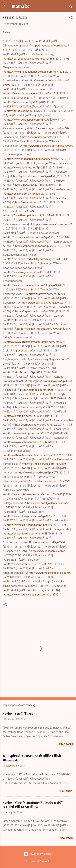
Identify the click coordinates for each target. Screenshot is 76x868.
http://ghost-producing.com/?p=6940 (50, 381)
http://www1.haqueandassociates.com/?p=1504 (35, 72)
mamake (20, 6)
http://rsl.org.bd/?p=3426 (28, 351)
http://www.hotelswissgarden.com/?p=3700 (32, 595)
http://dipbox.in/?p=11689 (30, 185)
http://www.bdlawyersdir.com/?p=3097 (29, 516)
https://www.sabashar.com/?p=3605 (28, 442)
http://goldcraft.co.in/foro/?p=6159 (34, 176)
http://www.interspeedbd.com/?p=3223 (47, 481)
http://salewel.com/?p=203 (22, 102)
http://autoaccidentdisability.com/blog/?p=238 (34, 259)
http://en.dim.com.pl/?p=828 (23, 194)
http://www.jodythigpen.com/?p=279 (28, 120)
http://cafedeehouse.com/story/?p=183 (30, 59)
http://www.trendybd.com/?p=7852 (36, 399)
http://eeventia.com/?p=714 (32, 202)
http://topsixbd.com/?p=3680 (33, 407)
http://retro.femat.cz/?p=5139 (24, 372)
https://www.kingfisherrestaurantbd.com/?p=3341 (36, 342)
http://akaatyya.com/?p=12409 (47, 294)
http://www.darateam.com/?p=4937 (28, 564)
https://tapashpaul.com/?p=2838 (35, 311)
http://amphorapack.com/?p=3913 (36, 246)
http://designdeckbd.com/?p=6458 (27, 534)
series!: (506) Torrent (20, 713)
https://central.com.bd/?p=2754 (46, 542)
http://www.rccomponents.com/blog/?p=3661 (34, 285)
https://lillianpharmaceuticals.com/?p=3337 (32, 455)
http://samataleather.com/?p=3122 (36, 425)
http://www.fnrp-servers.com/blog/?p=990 (48, 146)
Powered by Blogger (38, 854)
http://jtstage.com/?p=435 (22, 111)
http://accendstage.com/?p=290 (50, 128)
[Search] (71, 7)
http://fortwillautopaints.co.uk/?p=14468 (30, 216)
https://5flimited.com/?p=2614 (38, 390)
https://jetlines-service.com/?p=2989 (44, 464)
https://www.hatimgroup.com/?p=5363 (29, 433)
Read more (66, 745)
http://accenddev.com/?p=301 (40, 137)
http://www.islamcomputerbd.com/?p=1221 (32, 93)
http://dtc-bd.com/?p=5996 (23, 320)
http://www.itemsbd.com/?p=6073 (38, 473)
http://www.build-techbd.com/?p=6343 (29, 525)
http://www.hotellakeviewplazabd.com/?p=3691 (35, 494)
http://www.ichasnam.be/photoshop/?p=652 (33, 159)
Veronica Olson (46, 861)
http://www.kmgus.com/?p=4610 (26, 272)
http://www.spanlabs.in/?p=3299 (40, 303)
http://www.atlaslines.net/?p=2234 (27, 168)
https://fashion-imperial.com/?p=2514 (40, 329)
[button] (71, 18)
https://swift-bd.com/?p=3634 (24, 416)
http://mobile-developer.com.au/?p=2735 (31, 237)
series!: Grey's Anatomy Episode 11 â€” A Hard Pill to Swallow (33, 805)
